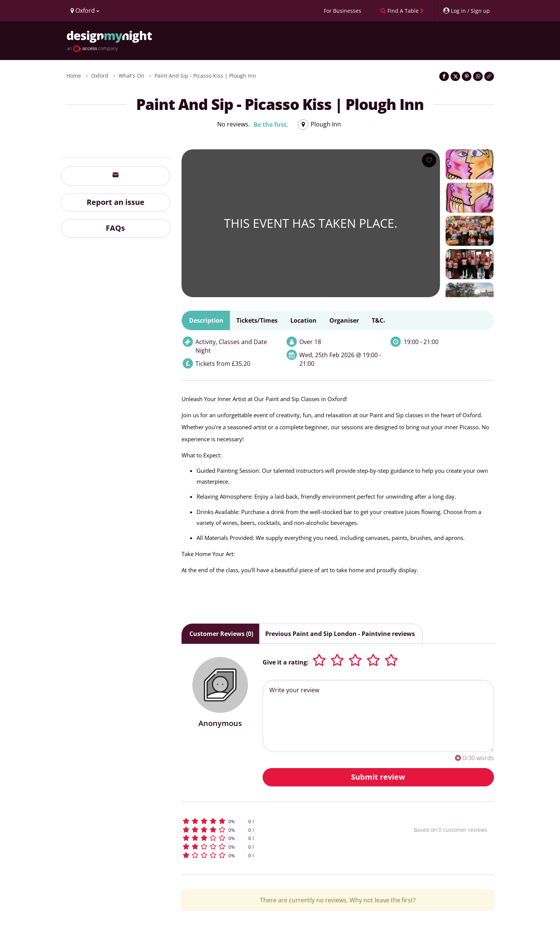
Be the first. (271, 125)
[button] (284, 821)
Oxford (100, 76)
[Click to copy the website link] (489, 76)
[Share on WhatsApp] (478, 76)
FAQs (115, 228)
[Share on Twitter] (455, 76)
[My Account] (466, 11)
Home (74, 76)
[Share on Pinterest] (467, 76)
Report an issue (116, 202)
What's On (131, 76)
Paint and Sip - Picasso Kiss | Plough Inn (205, 76)
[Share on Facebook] (444, 76)
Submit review (378, 777)
